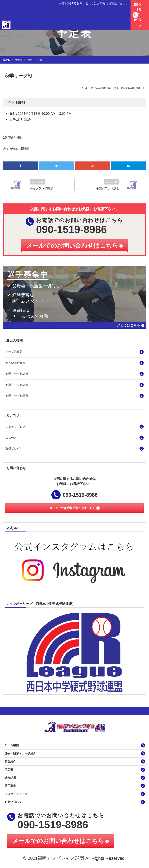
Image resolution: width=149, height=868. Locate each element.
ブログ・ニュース (16, 794)
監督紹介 (10, 761)
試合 (28, 120)
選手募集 (10, 786)
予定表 (19, 60)
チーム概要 (12, 745)
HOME (7, 60)
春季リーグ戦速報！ (18, 374)
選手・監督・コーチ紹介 (20, 753)
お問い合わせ (13, 802)
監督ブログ (13, 449)
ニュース (11, 437)
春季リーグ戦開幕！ (18, 396)
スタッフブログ (15, 427)
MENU (144, 5)
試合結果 (10, 778)
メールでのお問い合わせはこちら (58, 841)
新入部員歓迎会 (15, 363)
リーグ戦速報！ (15, 352)
